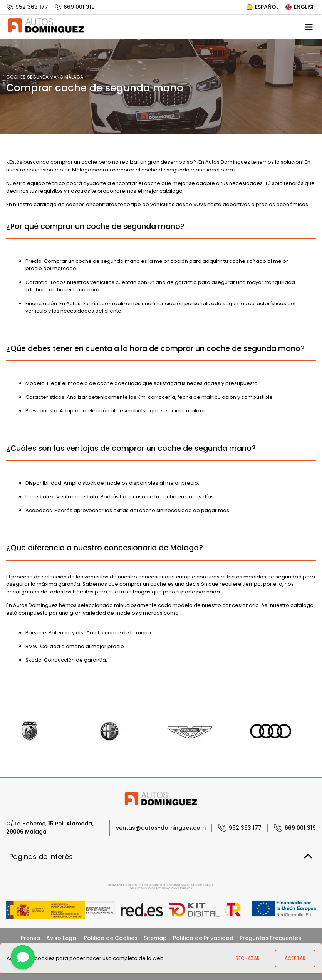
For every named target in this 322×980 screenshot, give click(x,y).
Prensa (30, 938)
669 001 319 (75, 7)
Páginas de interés (161, 856)
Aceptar (295, 958)
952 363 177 (27, 7)
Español (262, 7)
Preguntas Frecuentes (270, 938)
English (300, 7)
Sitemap (155, 938)
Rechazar (248, 958)
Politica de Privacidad (203, 938)
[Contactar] (23, 957)
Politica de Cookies (111, 938)
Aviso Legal (62, 938)
